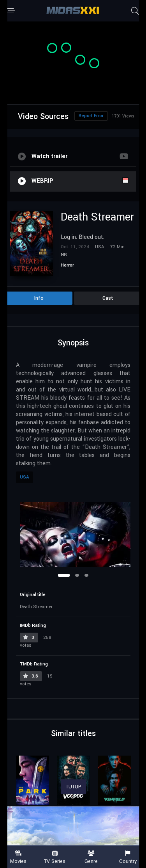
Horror (67, 265)
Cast (108, 298)
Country (128, 857)
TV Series (55, 857)
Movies (18, 857)
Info (39, 298)
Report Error (91, 116)
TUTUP (74, 787)
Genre (91, 857)
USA (25, 477)
